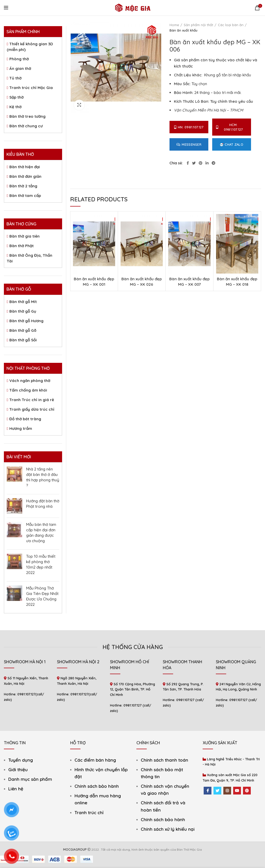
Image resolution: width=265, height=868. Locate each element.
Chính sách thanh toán (164, 760)
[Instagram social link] (227, 791)
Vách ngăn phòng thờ (30, 381)
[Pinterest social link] (201, 163)
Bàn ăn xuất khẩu (183, 30)
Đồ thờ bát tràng (25, 419)
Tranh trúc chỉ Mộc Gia (31, 88)
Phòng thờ (19, 59)
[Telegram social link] (214, 163)
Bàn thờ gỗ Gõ (23, 330)
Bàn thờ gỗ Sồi (23, 340)
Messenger (189, 144)
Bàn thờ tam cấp (25, 196)
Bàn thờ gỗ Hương (26, 321)
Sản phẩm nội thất (198, 25)
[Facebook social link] (188, 163)
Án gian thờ (20, 68)
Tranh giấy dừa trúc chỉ (32, 409)
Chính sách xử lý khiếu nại (168, 829)
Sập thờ (16, 97)
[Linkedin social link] (207, 163)
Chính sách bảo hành (97, 786)
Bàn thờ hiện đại (25, 167)
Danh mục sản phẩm (30, 779)
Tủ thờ (15, 78)
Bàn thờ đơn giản (25, 176)
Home (174, 25)
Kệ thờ (15, 107)
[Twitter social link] (194, 163)
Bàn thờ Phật (21, 246)
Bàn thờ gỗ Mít (23, 302)
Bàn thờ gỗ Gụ (23, 311)
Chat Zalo (232, 144)
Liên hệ (16, 789)
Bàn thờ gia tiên (24, 236)
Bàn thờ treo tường (27, 116)
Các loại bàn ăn (231, 25)
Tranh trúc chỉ (89, 812)
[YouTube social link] (237, 791)
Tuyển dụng (21, 760)
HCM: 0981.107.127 (229, 127)
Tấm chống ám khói (28, 390)
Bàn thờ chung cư (26, 126)
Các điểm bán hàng (95, 760)
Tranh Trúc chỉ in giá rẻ (32, 400)
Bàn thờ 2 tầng (23, 186)
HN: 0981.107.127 (189, 127)
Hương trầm (21, 428)
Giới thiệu (18, 770)
